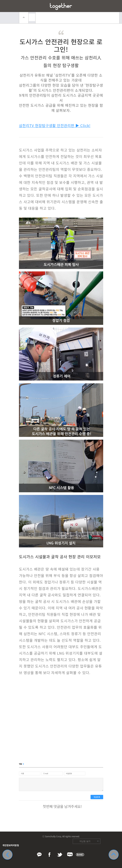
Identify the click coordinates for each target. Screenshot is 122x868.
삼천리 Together (61, 7)
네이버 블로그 (92, 836)
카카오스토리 (101, 836)
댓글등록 (97, 797)
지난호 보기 (85, 841)
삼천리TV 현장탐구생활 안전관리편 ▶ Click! (55, 125)
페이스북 (82, 836)
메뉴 (6, 6)
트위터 (87, 836)
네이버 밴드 (97, 836)
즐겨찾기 (116, 6)
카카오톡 (78, 836)
